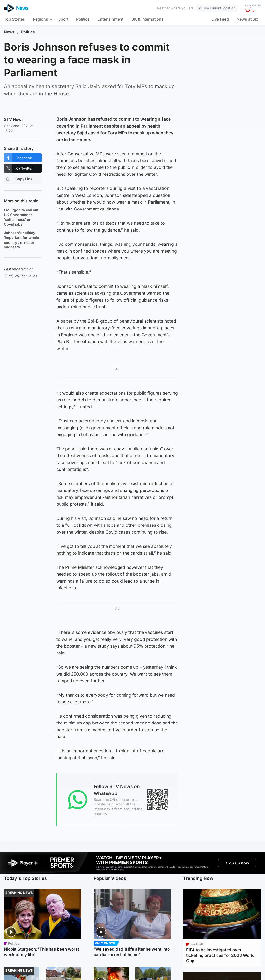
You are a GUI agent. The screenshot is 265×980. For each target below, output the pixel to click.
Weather (163, 8)
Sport (63, 19)
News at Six (247, 19)
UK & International (148, 19)
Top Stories (14, 19)
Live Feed (220, 19)
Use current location (217, 8)
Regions (40, 19)
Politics (83, 19)
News (9, 32)
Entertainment (110, 19)
